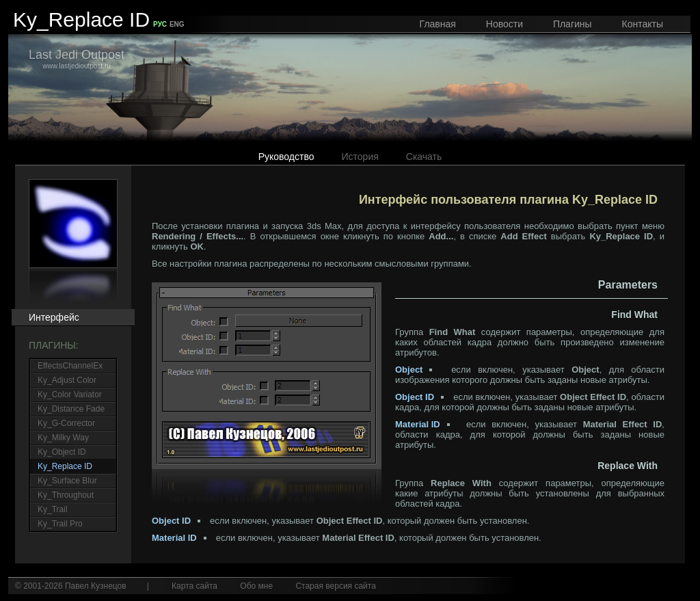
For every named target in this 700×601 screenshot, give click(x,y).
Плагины (573, 24)
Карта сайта (194, 586)
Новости (504, 24)
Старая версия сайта (335, 586)
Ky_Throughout (66, 495)
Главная (438, 24)
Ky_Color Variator (70, 395)
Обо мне (256, 586)
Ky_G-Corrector (66, 423)
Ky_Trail (53, 509)
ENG (177, 24)
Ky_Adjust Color (67, 380)
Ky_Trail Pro (60, 524)
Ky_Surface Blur (67, 481)
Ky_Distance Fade (71, 409)
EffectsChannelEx (70, 366)
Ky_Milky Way (63, 438)
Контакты (643, 24)
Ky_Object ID (62, 452)
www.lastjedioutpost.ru (77, 59)
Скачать (424, 157)
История (360, 157)
